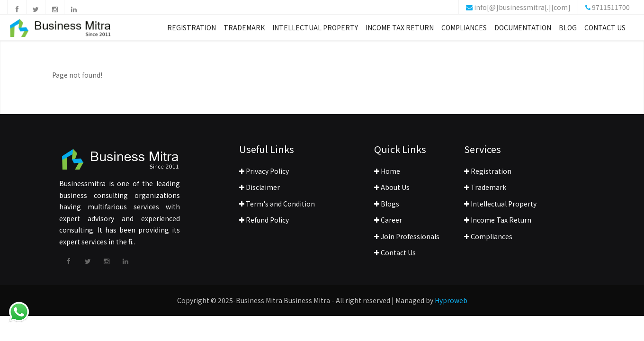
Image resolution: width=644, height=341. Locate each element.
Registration (192, 30)
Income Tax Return (400, 30)
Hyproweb (451, 300)
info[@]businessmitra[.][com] (522, 7)
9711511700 (611, 7)
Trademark (244, 30)
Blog (568, 30)
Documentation (523, 30)
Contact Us (605, 30)
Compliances (464, 30)
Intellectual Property (315, 30)
